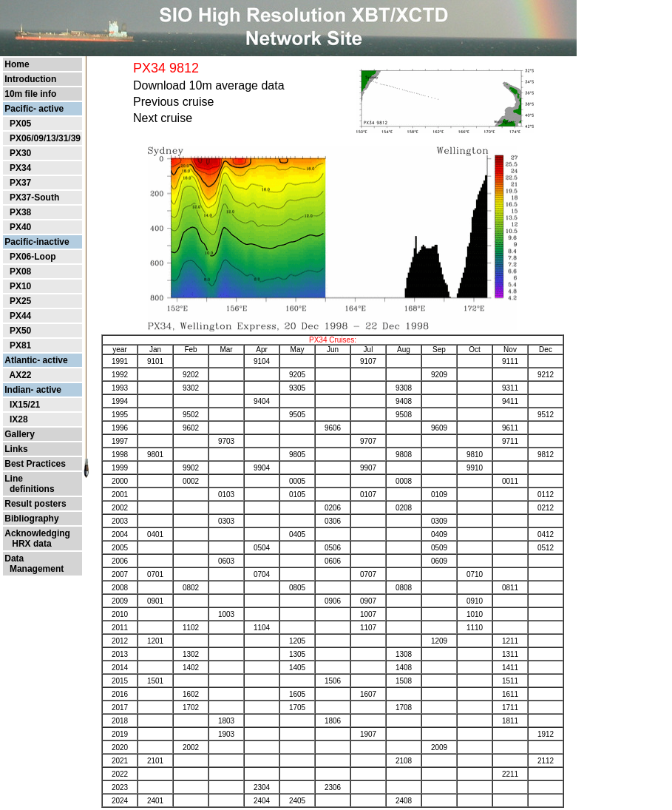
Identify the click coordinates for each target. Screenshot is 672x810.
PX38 (20, 212)
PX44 (20, 316)
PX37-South (34, 198)
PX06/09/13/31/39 (45, 138)
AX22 (20, 375)
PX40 (20, 227)
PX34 (20, 168)
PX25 (20, 301)
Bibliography (31, 519)
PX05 (20, 124)
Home (17, 64)
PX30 (20, 153)
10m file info (30, 94)
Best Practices (35, 464)
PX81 (20, 345)
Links (16, 449)
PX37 (20, 183)
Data (14, 558)
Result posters (35, 504)
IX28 (19, 419)
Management (34, 569)
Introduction (30, 79)
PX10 (20, 286)
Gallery (20, 434)
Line (14, 479)
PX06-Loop (33, 257)
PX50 (20, 331)
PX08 (20, 271)
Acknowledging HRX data (37, 539)
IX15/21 (25, 405)
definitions (29, 489)
